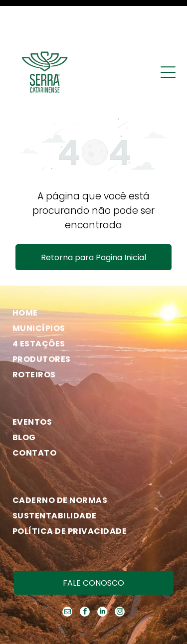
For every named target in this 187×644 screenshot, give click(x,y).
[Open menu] (168, 29)
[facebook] (85, 570)
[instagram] (120, 570)
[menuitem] (90, 270)
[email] (67, 570)
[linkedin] (102, 570)
